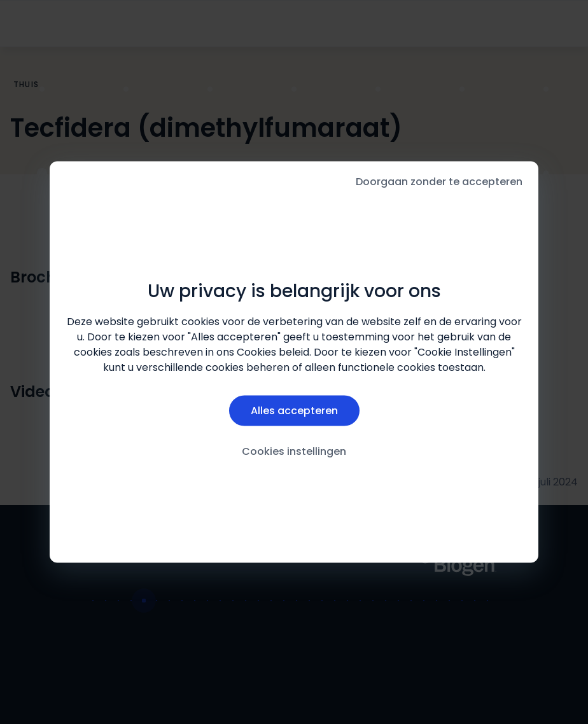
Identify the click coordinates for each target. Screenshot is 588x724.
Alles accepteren (294, 410)
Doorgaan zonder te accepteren (439, 182)
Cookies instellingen (294, 451)
